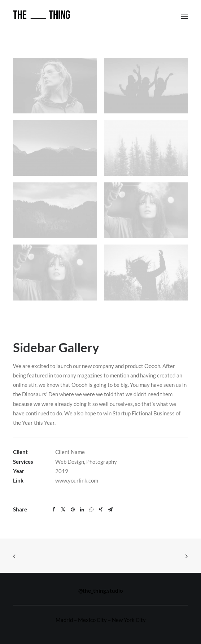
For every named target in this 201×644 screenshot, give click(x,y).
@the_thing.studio (101, 591)
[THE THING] (41, 16)
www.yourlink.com (77, 480)
